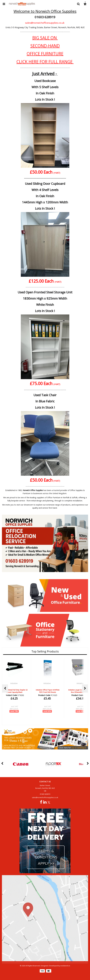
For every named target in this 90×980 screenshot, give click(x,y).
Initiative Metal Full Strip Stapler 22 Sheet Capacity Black (14, 691)
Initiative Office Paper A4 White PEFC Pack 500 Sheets (48, 691)
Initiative (14, 683)
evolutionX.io (65, 966)
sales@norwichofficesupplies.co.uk (45, 23)
